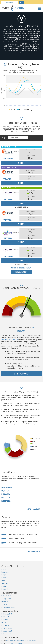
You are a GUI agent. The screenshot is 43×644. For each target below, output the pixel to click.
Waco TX (4, 491)
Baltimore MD (7, 614)
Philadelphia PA (7, 631)
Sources (4, 583)
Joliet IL (4, 604)
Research (5, 589)
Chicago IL (5, 617)
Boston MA (6, 620)
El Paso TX (5, 494)
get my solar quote (21, 374)
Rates (4, 578)
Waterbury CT (7, 596)
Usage (4, 575)
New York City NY (8, 628)
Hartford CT (6, 625)
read (3, 535)
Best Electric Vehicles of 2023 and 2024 (21, 641)
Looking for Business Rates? (21, 268)
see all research (34, 552)
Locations (5, 572)
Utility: (3, 138)
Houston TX (6, 501)
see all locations (34, 509)
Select (21, 163)
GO (21, 2)
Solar (3, 581)
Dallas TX (5, 498)
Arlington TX (6, 487)
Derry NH (5, 602)
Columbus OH (7, 634)
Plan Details (7, 159)
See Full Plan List (21, 272)
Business (5, 586)
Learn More (21, 331)
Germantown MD (8, 607)
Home (4, 569)
